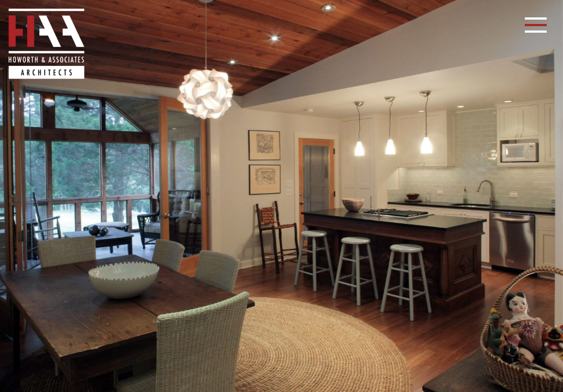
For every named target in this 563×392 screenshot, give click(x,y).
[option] (282, 196)
